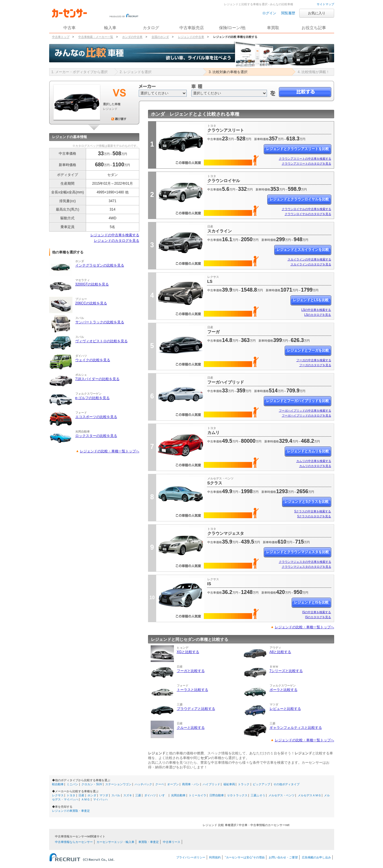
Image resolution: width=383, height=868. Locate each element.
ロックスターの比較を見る (96, 436)
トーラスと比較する (193, 690)
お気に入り (317, 13)
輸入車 (110, 28)
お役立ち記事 (314, 28)
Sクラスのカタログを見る (314, 516)
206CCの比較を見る (91, 303)
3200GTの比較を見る (92, 284)
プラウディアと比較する (196, 709)
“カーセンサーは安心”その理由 (245, 857)
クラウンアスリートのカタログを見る (307, 164)
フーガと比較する (191, 671)
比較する (305, 92)
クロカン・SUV (92, 784)
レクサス (58, 795)
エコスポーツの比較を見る (96, 417)
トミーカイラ (197, 795)
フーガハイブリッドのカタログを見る (307, 416)
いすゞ (163, 795)
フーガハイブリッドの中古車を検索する (305, 411)
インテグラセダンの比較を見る (100, 265)
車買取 (273, 28)
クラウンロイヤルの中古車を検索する (307, 209)
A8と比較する (280, 652)
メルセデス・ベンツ (282, 795)
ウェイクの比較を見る (93, 360)
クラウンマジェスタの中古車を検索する (305, 562)
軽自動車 (58, 784)
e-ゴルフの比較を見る (93, 398)
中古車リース (172, 842)
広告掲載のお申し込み (316, 857)
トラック (244, 784)
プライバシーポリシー (191, 857)
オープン (173, 784)
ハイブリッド (211, 784)
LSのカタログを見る (318, 315)
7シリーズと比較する (286, 671)
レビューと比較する (285, 709)
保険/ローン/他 (232, 28)
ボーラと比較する (284, 690)
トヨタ (71, 795)
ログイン (269, 13)
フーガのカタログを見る (315, 365)
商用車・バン (191, 784)
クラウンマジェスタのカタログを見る (307, 567)
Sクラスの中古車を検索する (313, 511)
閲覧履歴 (288, 13)
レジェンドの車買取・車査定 (71, 811)
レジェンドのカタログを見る (117, 241)
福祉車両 (229, 784)
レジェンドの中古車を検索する (115, 235)
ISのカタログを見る (318, 617)
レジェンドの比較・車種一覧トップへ (110, 451)
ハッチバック (143, 784)
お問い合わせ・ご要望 (283, 857)
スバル (116, 795)
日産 (81, 795)
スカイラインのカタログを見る (311, 264)
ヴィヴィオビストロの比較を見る (101, 341)
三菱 (138, 795)
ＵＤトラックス (237, 795)
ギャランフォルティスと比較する (296, 728)
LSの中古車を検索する (316, 310)
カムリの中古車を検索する (314, 461)
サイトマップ (325, 4)
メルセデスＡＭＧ (309, 795)
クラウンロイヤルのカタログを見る (308, 214)
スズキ (128, 795)
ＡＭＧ (85, 799)
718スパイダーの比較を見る (97, 379)
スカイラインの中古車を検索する (309, 259)
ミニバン (72, 784)
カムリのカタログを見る (315, 466)
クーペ (160, 784)
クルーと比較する (191, 728)
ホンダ (92, 795)
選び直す (119, 119)
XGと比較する (188, 652)
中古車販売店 (192, 28)
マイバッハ (100, 799)
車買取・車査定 (149, 842)
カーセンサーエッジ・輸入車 (115, 842)
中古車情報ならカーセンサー (74, 842)
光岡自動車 (178, 795)
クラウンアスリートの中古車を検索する (305, 159)
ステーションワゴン (118, 784)
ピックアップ (261, 784)
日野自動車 (217, 795)
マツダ (104, 795)
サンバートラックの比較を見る (100, 322)
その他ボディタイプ (286, 784)
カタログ (151, 28)
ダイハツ (150, 795)
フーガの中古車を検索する (314, 360)
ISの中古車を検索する (317, 612)
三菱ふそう (258, 795)
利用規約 (215, 857)
